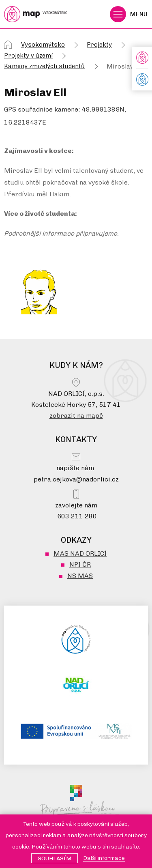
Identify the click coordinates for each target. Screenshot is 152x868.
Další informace (104, 858)
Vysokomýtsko (43, 45)
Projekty (99, 45)
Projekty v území (28, 56)
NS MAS (80, 576)
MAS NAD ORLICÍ (80, 553)
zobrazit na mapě (76, 416)
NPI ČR (80, 564)
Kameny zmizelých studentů (44, 66)
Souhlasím (55, 858)
